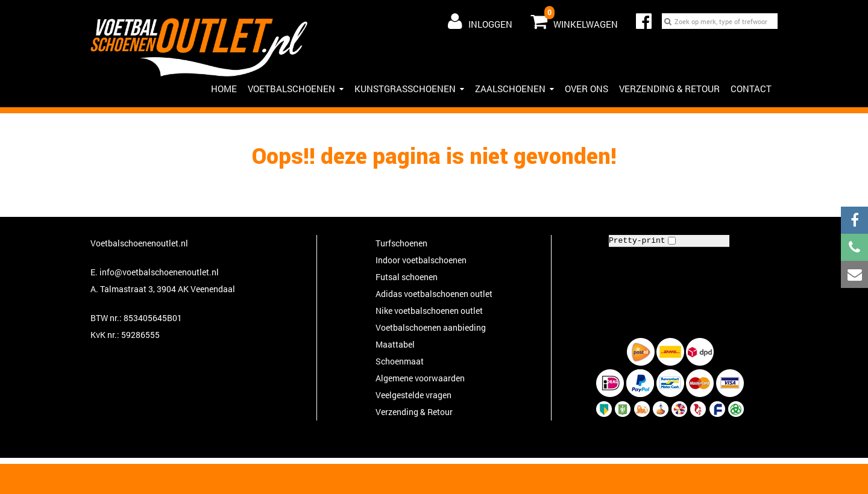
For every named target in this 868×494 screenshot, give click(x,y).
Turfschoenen (401, 243)
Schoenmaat (400, 361)
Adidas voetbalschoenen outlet (434, 294)
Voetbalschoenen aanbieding (431, 327)
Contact (751, 89)
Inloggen (480, 21)
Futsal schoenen (407, 277)
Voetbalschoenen (296, 89)
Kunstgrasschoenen (409, 89)
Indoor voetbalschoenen (421, 260)
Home (224, 89)
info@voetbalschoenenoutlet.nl (159, 272)
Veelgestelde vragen (414, 395)
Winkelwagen (574, 19)
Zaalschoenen (514, 89)
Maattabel (395, 344)
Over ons (587, 89)
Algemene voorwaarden (420, 378)
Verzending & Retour (669, 89)
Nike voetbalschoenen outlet (429, 311)
